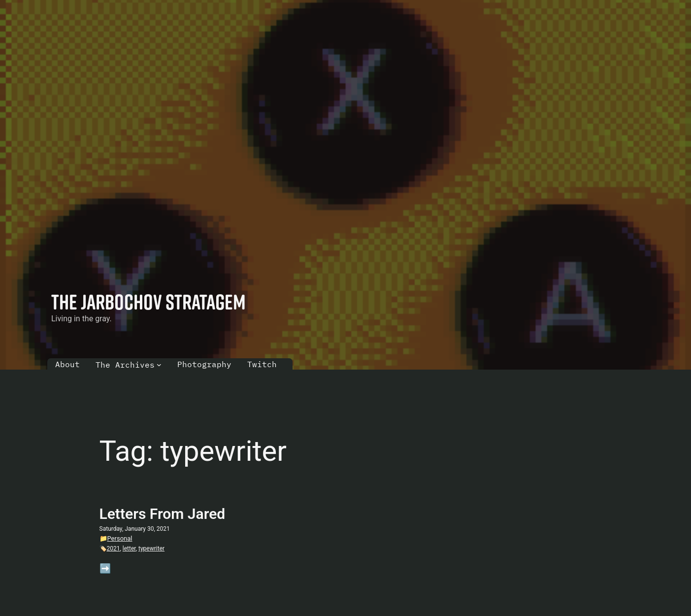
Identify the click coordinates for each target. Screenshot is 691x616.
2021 (114, 548)
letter (129, 548)
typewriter (151, 548)
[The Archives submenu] (159, 365)
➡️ (105, 568)
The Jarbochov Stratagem (148, 302)
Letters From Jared (163, 514)
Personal (120, 538)
